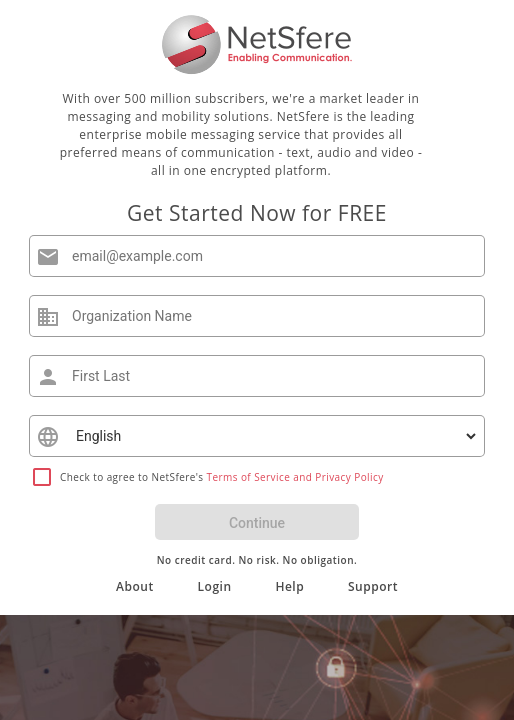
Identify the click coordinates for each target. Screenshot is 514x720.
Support (373, 586)
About (135, 586)
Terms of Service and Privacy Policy (295, 477)
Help (289, 586)
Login (215, 586)
